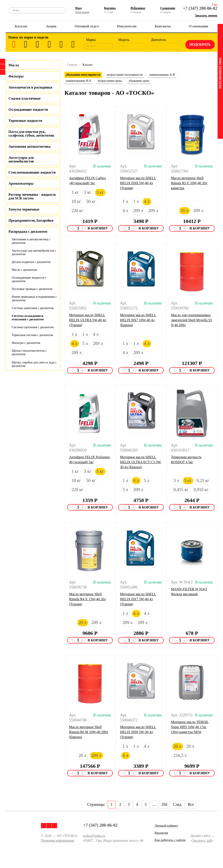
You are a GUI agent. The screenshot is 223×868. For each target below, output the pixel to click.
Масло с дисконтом (24, 270)
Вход (79, 8)
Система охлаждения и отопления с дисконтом (28, 318)
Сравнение (168, 8)
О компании (199, 26)
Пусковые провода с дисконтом (32, 289)
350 (164, 804)
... (154, 804)
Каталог (21, 26)
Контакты (163, 26)
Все (191, 804)
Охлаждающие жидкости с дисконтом (29, 279)
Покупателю (127, 26)
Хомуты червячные (24, 209)
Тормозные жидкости (25, 121)
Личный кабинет (166, 826)
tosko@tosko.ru (94, 836)
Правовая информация (58, 840)
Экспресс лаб (202, 840)
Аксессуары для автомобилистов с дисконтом (34, 252)
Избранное (138, 8)
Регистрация (82, 12)
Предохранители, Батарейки (31, 220)
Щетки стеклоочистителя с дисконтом (29, 352)
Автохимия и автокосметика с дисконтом (31, 241)
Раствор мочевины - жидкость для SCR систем (32, 196)
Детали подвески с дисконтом (31, 262)
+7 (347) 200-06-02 (200, 8)
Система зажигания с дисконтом (33, 308)
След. (177, 804)
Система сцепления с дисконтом (33, 327)
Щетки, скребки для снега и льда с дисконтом (34, 364)
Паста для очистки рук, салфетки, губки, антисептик (31, 134)
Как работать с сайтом (170, 840)
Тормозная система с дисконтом (32, 335)
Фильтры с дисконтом (26, 343)
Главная (72, 65)
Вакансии (161, 833)
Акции (51, 26)
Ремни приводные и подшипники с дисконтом (34, 299)
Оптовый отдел (87, 26)
